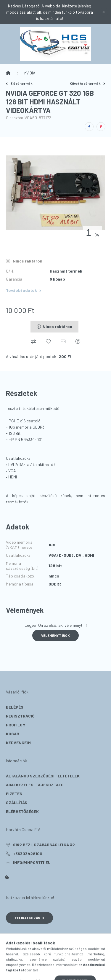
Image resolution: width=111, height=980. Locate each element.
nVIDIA (30, 73)
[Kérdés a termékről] (78, 341)
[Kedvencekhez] (48, 341)
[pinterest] (101, 127)
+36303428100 (28, 853)
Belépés (15, 707)
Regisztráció (20, 716)
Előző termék (19, 83)
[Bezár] (104, 12)
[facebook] (89, 127)
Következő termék (87, 83)
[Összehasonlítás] (33, 341)
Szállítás (17, 802)
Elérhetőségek (22, 811)
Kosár (13, 734)
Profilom (16, 725)
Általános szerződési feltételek (43, 776)
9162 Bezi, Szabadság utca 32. (45, 845)
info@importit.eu (32, 862)
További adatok (24, 290)
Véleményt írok (55, 635)
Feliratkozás (29, 918)
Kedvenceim (18, 743)
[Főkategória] (8, 73)
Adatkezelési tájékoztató (35, 785)
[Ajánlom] (63, 341)
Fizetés (14, 794)
